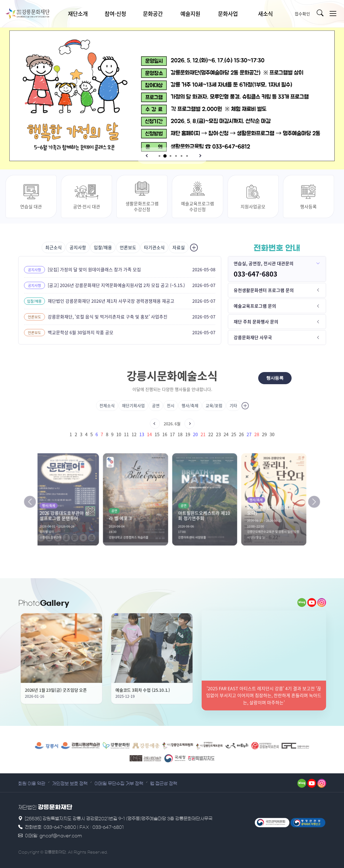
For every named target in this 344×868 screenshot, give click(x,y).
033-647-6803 (255, 274)
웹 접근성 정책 (164, 784)
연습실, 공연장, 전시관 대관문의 (264, 263)
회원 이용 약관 (32, 784)
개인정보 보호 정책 (70, 784)
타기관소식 (154, 247)
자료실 (179, 247)
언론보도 (128, 247)
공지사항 (78, 247)
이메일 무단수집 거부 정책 (119, 784)
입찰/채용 (103, 247)
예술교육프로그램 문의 (255, 306)
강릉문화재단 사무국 (253, 337)
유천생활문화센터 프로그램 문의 (264, 290)
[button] (147, 156)
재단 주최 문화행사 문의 (256, 322)
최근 (54, 247)
